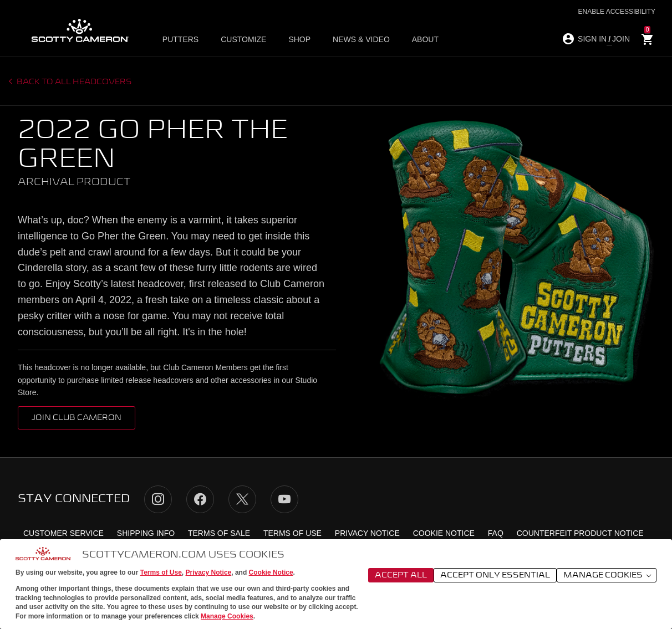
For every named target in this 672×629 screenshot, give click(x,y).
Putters (180, 39)
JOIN (621, 39)
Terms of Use (161, 572)
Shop (299, 39)
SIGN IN (592, 39)
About (425, 39)
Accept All (401, 575)
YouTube (284, 499)
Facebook (200, 499)
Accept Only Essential (495, 575)
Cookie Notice (271, 572)
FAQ (496, 533)
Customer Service (63, 533)
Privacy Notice (209, 572)
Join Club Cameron (77, 418)
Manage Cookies (227, 616)
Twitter (242, 499)
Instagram (158, 499)
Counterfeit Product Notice (580, 533)
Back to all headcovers (73, 82)
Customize (243, 39)
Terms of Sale (219, 533)
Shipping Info (146, 533)
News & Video (361, 39)
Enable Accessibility (617, 12)
